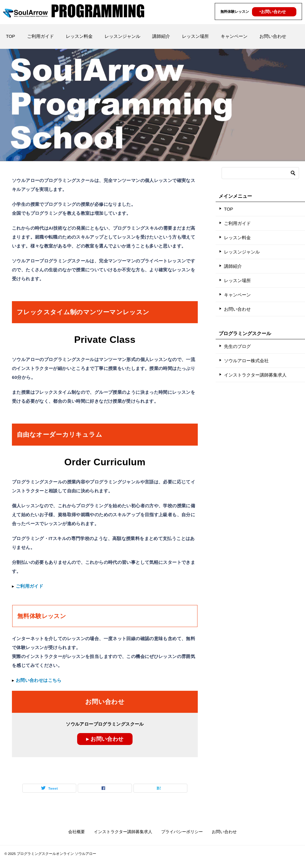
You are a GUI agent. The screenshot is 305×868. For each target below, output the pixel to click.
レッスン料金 (79, 36)
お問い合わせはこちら (39, 680)
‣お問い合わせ (273, 12)
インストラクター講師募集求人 (255, 375)
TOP (11, 36)
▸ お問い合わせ (105, 739)
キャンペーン (234, 36)
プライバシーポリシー (182, 832)
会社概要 (77, 832)
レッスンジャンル (122, 36)
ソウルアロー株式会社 (246, 361)
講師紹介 (161, 36)
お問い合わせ (273, 36)
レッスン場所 (195, 36)
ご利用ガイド (41, 36)
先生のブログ (237, 346)
